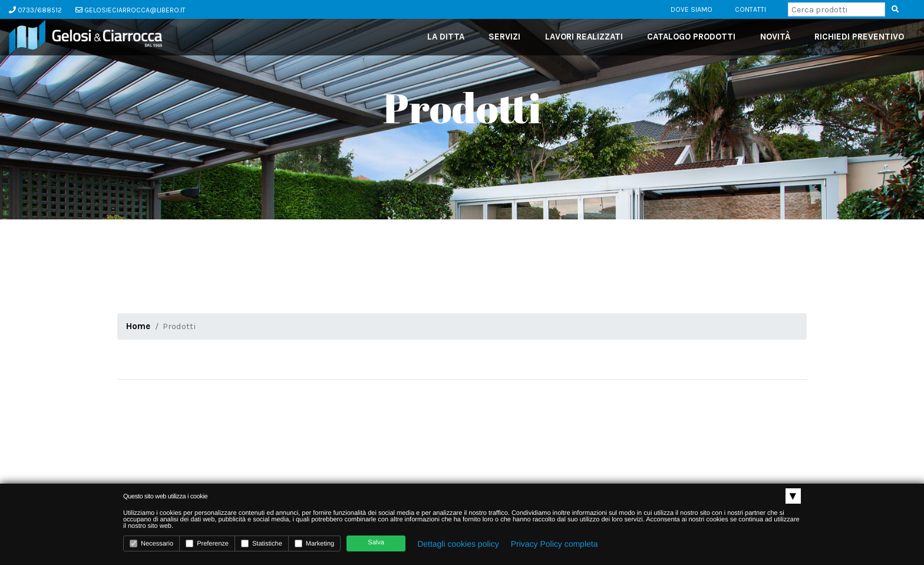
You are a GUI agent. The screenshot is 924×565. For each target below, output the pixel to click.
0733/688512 (35, 10)
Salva (376, 543)
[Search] (836, 9)
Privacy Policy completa (555, 544)
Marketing (314, 543)
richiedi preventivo (859, 37)
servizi (504, 37)
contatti (750, 9)
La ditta (446, 37)
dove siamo (692, 9)
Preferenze (207, 543)
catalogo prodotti (691, 37)
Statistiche (262, 543)
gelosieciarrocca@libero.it (131, 10)
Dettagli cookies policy (458, 544)
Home (138, 326)
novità (775, 37)
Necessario (151, 543)
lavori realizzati (584, 37)
